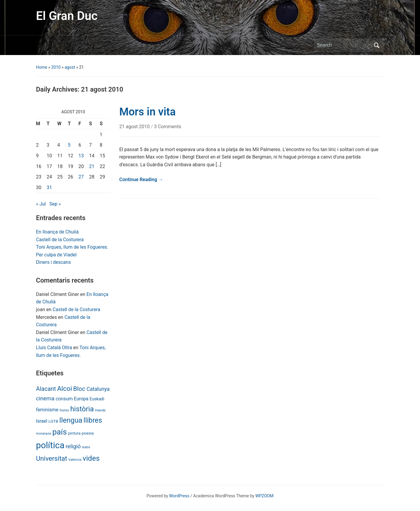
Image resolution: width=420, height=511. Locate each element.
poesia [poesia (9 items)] (88, 433)
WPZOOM (265, 496)
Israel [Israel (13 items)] (42, 421)
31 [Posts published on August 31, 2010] (49, 188)
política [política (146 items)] (50, 445)
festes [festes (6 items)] (64, 410)
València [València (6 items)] (75, 460)
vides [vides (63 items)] (91, 458)
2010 (56, 67)
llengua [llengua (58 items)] (71, 420)
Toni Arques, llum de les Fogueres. (72, 247)
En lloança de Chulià (57, 232)
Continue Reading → (141, 180)
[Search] (344, 45)
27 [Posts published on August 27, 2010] (81, 177)
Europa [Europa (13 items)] (81, 399)
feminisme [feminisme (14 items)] (47, 410)
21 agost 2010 (135, 127)
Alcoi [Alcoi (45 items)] (65, 388)
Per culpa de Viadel (56, 255)
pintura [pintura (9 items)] (74, 433)
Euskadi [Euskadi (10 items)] (97, 399)
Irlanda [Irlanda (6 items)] (100, 410)
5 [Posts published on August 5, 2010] (69, 145)
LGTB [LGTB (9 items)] (53, 421)
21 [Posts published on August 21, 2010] (92, 166)
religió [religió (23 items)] (73, 446)
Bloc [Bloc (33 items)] (79, 389)
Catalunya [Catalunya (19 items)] (98, 389)
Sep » (55, 204)
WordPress (179, 496)
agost (70, 67)
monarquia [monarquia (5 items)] (44, 434)
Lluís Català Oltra (54, 348)
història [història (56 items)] (82, 409)
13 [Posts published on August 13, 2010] (81, 156)
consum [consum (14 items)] (64, 399)
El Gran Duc (67, 16)
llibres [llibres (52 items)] (93, 420)
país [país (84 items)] (60, 432)
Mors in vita (148, 112)
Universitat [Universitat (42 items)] (52, 459)
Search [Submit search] (377, 45)
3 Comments (168, 127)
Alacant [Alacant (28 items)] (46, 389)
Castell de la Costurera (60, 240)
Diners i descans (53, 262)
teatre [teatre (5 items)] (86, 447)
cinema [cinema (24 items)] (45, 398)
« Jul (41, 204)
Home (42, 67)
